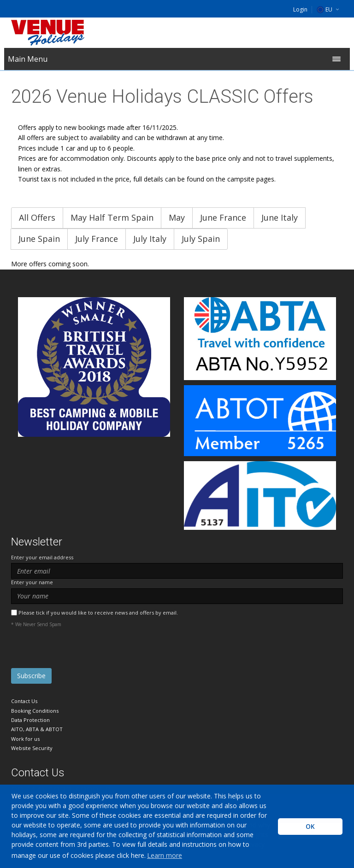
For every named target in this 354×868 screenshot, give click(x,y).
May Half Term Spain (112, 217)
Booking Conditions (35, 711)
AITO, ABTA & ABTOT (37, 729)
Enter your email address (42, 557)
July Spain (201, 239)
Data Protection (30, 720)
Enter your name (32, 582)
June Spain (39, 239)
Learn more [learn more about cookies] (165, 855)
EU (324, 9)
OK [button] (310, 826)
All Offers (37, 217)
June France (223, 217)
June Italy (280, 217)
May (177, 217)
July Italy (150, 239)
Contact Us (24, 701)
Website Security (32, 748)
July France (97, 239)
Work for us (25, 739)
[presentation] (81, 650)
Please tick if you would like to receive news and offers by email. (98, 613)
